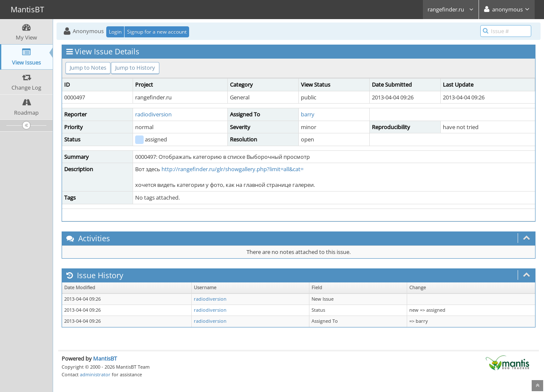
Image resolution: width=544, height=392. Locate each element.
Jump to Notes (88, 68)
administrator (95, 374)
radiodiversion (153, 114)
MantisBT (105, 358)
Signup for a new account (157, 32)
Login (115, 32)
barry (308, 114)
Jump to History (135, 68)
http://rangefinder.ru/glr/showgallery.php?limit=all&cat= (232, 169)
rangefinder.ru (451, 9)
